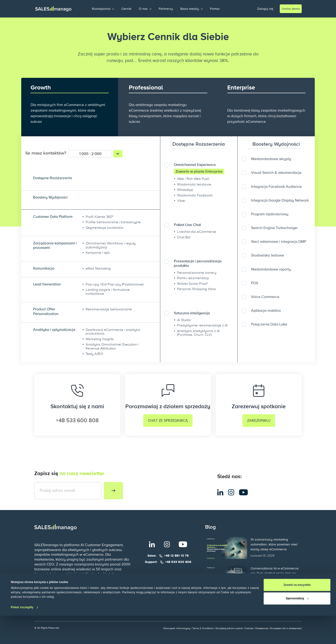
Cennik (126, 9)
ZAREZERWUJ (259, 421)
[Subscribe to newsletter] (113, 491)
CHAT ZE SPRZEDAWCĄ (168, 421)
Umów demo (291, 9)
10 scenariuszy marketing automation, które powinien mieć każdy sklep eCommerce (274, 544)
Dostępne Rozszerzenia (199, 144)
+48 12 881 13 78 (176, 556)
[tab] (199, 144)
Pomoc (215, 9)
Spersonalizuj (297, 627)
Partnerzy (166, 9)
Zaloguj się (265, 9)
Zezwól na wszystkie (297, 613)
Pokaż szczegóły (22, 636)
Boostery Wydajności (276, 144)
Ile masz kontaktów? (46, 153)
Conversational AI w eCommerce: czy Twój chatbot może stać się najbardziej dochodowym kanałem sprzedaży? (276, 574)
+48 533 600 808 (77, 420)
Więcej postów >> (221, 598)
